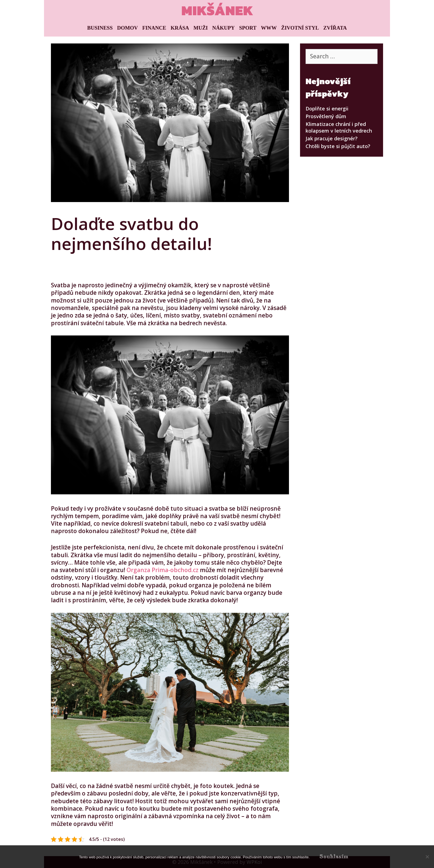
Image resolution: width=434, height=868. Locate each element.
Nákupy (224, 28)
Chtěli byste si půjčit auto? (338, 146)
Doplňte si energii (327, 108)
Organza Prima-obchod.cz (162, 570)
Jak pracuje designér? (332, 138)
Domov (127, 28)
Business (100, 28)
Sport (248, 28)
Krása (180, 28)
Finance (154, 28)
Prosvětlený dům (326, 116)
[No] (427, 857)
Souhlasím (334, 857)
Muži (201, 28)
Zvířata (335, 28)
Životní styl (300, 28)
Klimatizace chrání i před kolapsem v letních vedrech (339, 127)
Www (269, 28)
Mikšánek (217, 10)
